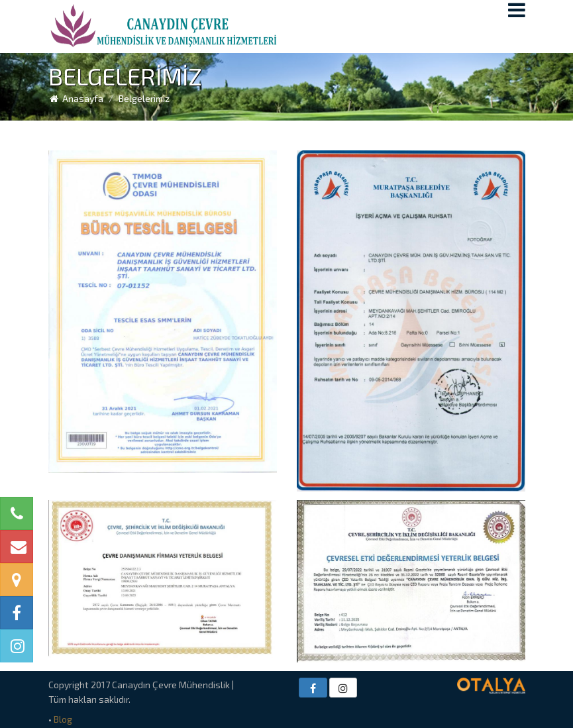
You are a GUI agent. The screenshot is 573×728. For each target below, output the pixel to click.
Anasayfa (76, 98)
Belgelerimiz (144, 98)
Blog (63, 719)
